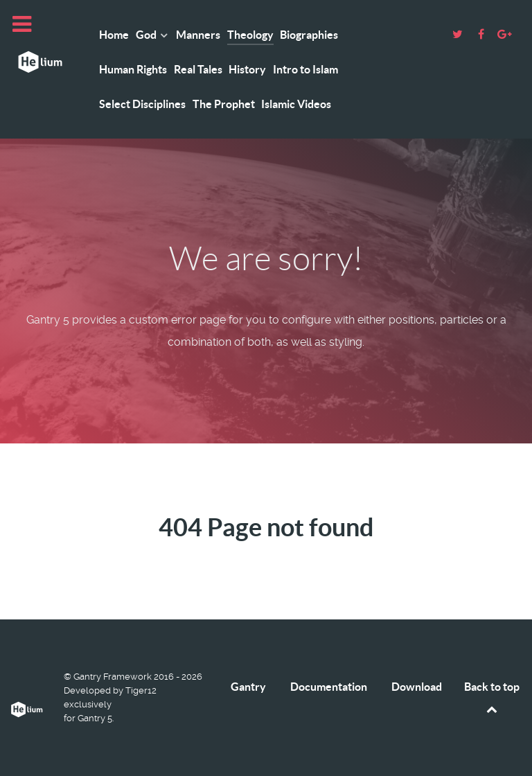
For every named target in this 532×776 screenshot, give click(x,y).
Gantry (248, 687)
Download (417, 687)
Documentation (329, 687)
